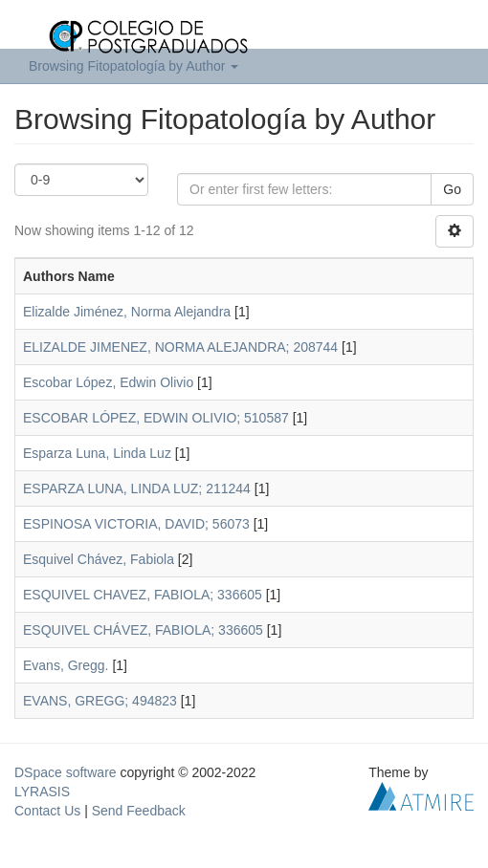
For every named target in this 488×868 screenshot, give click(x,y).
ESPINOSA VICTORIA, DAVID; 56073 (136, 524)
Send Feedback (139, 811)
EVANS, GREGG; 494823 (100, 701)
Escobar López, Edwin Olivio (108, 382)
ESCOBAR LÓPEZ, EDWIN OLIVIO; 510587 (156, 418)
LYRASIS (42, 792)
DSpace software (66, 772)
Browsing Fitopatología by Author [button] (133, 66)
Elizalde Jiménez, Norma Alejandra (127, 312)
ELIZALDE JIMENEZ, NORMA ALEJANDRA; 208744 (180, 347)
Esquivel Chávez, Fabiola (99, 559)
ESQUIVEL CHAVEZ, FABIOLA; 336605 (143, 595)
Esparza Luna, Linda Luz (97, 453)
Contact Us (47, 811)
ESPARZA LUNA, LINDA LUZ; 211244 (137, 488)
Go (452, 189)
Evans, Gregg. (66, 665)
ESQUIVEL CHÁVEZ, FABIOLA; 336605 (143, 630)
